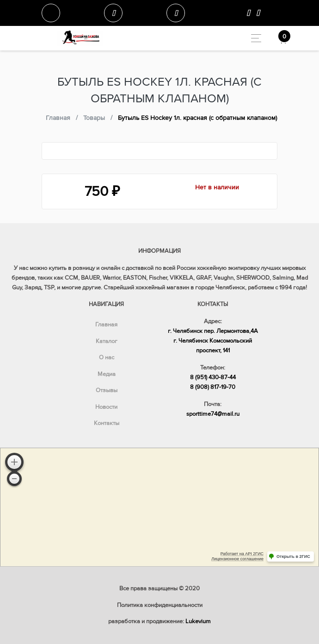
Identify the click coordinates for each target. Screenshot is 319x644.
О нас (107, 357)
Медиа (107, 374)
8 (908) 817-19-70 (213, 387)
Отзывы (107, 390)
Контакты (107, 423)
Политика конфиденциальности (160, 605)
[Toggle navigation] (254, 38)
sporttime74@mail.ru (213, 414)
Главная (106, 325)
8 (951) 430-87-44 (213, 377)
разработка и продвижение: (159, 621)
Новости (106, 407)
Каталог (107, 341)
